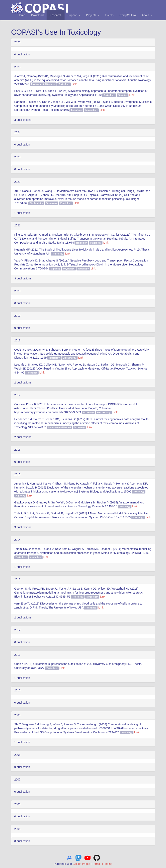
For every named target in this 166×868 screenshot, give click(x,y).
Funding (107, 864)
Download (37, 15)
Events (109, 15)
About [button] (147, 15)
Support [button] (74, 15)
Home (21, 15)
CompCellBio (128, 15)
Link (74, 84)
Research (56, 15)
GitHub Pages (81, 864)
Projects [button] (92, 15)
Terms (96, 864)
